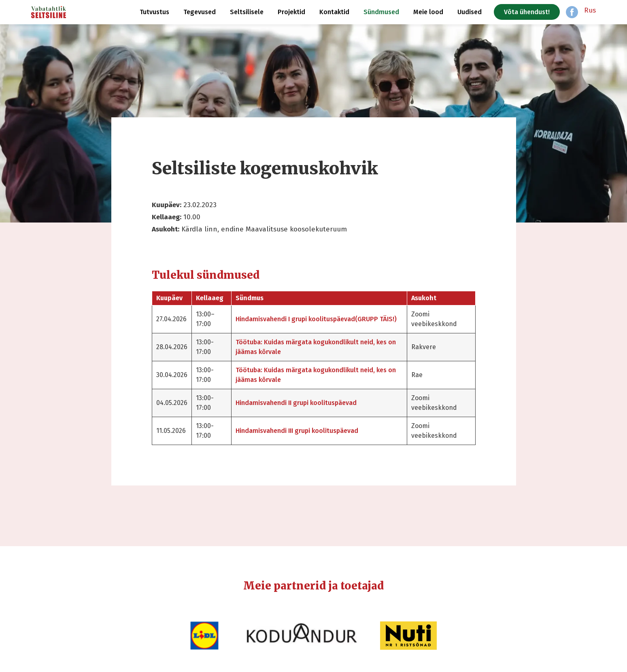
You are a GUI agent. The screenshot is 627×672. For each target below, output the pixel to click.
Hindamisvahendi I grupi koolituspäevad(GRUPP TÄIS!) (316, 319)
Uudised (470, 12)
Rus (590, 10)
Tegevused (200, 12)
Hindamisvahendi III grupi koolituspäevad (297, 431)
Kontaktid (334, 12)
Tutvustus (154, 12)
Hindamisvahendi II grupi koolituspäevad (296, 403)
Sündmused (381, 12)
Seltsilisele (247, 12)
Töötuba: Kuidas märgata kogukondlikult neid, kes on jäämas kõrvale (316, 347)
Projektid (291, 12)
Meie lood (428, 12)
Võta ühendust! (527, 12)
